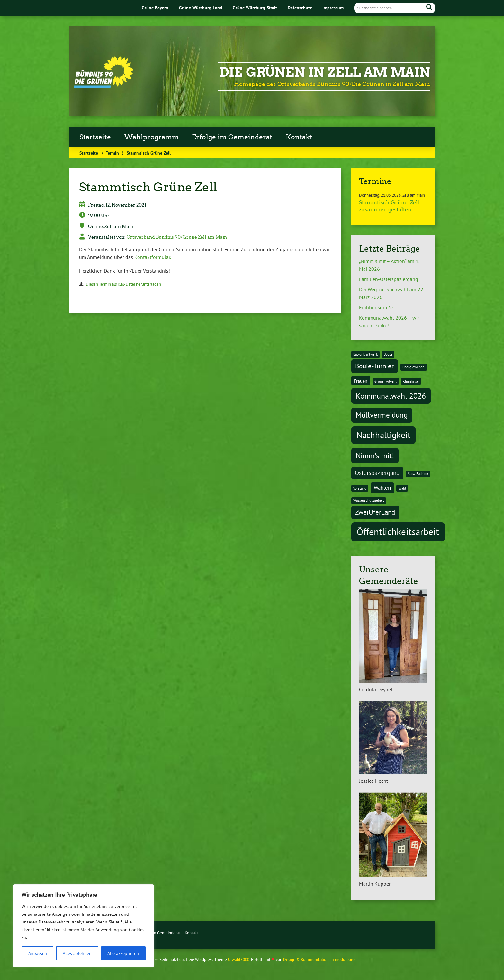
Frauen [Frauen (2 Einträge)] (361, 381)
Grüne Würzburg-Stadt (255, 8)
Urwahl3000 (239, 960)
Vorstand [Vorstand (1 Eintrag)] (360, 488)
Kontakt (299, 137)
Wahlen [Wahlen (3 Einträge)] (382, 488)
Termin (112, 153)
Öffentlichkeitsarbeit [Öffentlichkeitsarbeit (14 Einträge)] (398, 532)
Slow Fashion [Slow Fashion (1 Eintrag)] (418, 474)
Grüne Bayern (155, 8)
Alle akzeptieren (123, 953)
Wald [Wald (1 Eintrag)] (402, 488)
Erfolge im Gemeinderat (232, 137)
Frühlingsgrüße (376, 307)
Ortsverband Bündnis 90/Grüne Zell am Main (177, 237)
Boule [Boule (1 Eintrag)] (388, 354)
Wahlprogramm (152, 137)
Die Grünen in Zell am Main (325, 72)
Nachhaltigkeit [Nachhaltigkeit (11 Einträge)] (383, 435)
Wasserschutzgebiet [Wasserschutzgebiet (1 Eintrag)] (369, 500)
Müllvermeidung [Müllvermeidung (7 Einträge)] (382, 415)
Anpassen (38, 953)
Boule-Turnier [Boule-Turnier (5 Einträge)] (374, 366)
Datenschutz (300, 8)
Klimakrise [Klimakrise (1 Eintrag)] (411, 381)
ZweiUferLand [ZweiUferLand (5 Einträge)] (375, 512)
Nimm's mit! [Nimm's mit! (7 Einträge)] (375, 455)
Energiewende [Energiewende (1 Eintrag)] (414, 367)
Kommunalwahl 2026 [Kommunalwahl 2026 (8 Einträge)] (391, 396)
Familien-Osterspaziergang (389, 279)
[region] (84, 926)
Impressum (333, 8)
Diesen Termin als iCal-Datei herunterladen (123, 284)
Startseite (95, 137)
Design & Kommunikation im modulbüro (319, 960)
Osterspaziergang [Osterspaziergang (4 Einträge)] (377, 473)
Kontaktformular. (153, 257)
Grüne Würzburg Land (201, 8)
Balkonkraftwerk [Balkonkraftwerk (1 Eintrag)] (365, 354)
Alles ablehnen (77, 953)
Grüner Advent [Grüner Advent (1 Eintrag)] (386, 381)
